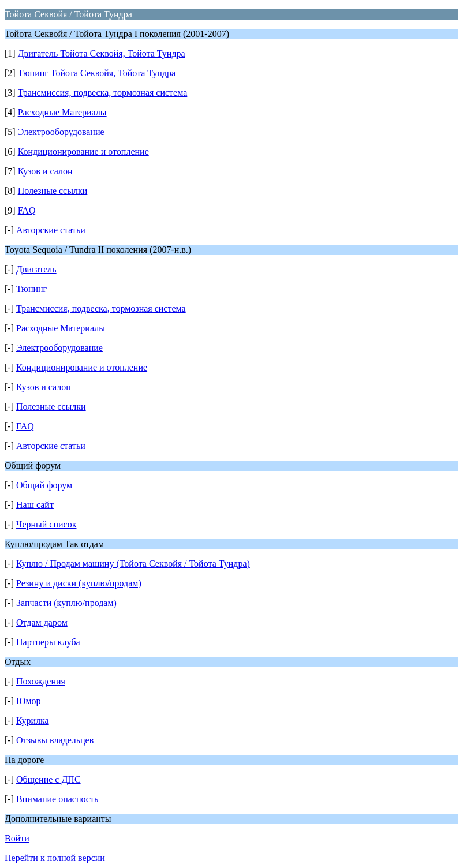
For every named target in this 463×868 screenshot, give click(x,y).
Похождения (41, 681)
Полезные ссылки (53, 191)
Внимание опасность (57, 799)
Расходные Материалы (62, 112)
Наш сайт (35, 505)
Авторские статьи (51, 230)
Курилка (33, 721)
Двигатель (36, 269)
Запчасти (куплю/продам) (66, 603)
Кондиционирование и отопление (83, 151)
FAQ (27, 210)
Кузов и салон (45, 171)
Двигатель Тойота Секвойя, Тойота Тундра (102, 53)
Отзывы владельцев (55, 740)
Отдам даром (42, 622)
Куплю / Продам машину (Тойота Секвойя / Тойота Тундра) (133, 564)
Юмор (29, 701)
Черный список (46, 524)
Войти (17, 838)
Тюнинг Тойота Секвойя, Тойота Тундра (97, 73)
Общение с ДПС (48, 779)
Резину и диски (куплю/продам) (79, 583)
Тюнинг (31, 289)
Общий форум (44, 485)
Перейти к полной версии (55, 858)
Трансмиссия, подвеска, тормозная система (103, 93)
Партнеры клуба (48, 642)
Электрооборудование (61, 132)
